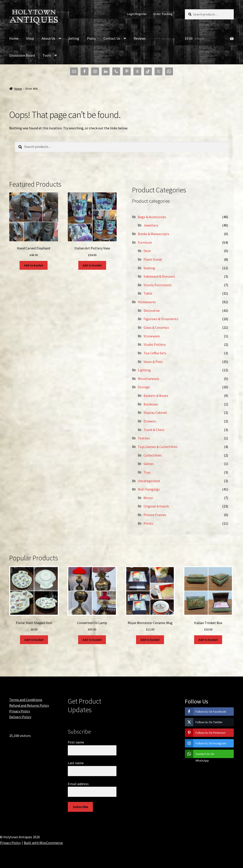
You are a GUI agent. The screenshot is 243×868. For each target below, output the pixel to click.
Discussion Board (22, 55)
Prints (148, 523)
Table (148, 293)
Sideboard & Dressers (159, 276)
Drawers (150, 421)
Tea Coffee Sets (155, 353)
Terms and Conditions (26, 700)
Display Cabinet (155, 413)
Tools (47, 55)
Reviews (140, 38)
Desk (147, 251)
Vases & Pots (153, 362)
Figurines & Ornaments (161, 319)
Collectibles (153, 455)
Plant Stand (153, 259)
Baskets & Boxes (156, 396)
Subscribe (80, 807)
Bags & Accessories (152, 217)
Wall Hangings (149, 489)
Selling (74, 38)
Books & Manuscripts (154, 234)
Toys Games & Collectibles (158, 447)
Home (14, 38)
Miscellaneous (148, 379)
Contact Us (112, 38)
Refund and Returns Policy (29, 705)
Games (149, 464)
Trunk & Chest (154, 430)
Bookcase (151, 404)
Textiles (144, 438)
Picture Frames (155, 515)
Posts (91, 38)
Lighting (144, 370)
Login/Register (137, 14)
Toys (147, 472)
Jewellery (151, 225)
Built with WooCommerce (43, 843)
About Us (48, 38)
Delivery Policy (20, 717)
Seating (149, 268)
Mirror (148, 498)
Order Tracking (163, 14)
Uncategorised (149, 481)
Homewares (147, 302)
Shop (30, 38)
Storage (144, 387)
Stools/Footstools (158, 285)
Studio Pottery (155, 344)
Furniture (145, 242)
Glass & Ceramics (156, 327)
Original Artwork (156, 506)
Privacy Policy (20, 711)
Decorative (152, 310)
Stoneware (152, 336)
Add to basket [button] (34, 265)
